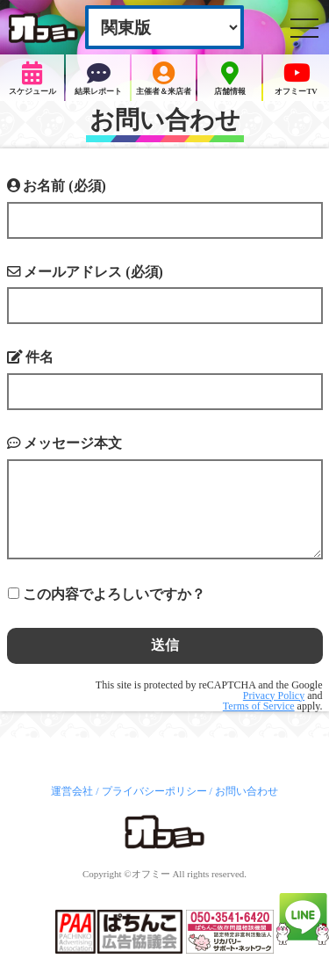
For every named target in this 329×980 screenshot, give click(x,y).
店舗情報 (230, 79)
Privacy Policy (274, 695)
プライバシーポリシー (154, 791)
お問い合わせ (247, 791)
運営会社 (72, 791)
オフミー (151, 874)
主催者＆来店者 (164, 79)
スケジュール (32, 79)
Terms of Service (259, 706)
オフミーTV (296, 79)
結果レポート (98, 79)
